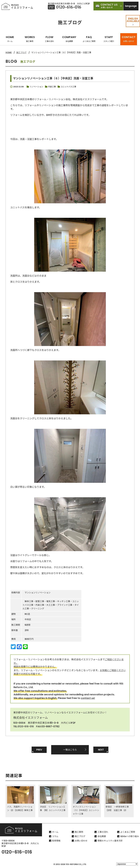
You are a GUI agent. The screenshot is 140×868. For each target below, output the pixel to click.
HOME (10, 39)
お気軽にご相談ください (113, 670)
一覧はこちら (70, 750)
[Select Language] (127, 864)
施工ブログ (22, 52)
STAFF (109, 39)
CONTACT (129, 39)
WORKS (30, 39)
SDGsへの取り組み (130, 837)
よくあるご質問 (128, 832)
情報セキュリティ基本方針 (110, 841)
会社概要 (102, 837)
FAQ (89, 39)
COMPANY (69, 39)
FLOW (50, 39)
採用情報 (56, 841)
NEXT (101, 750)
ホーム (55, 832)
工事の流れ (103, 832)
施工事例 (79, 832)
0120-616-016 (26, 726)
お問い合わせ (81, 841)
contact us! (88, 698)
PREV (39, 750)
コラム (55, 837)
